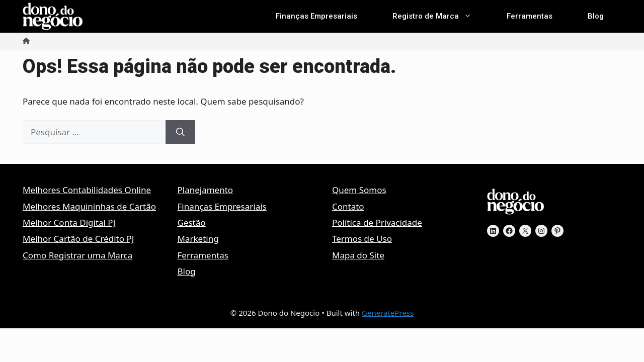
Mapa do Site (358, 255)
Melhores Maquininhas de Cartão (89, 206)
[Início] (26, 41)
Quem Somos (359, 190)
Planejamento (206, 190)
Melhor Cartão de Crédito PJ (78, 239)
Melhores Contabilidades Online (87, 190)
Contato (348, 206)
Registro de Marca (441, 16)
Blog (596, 16)
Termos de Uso (362, 239)
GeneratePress (388, 313)
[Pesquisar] (180, 132)
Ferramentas (530, 16)
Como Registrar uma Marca (77, 255)
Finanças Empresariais (316, 16)
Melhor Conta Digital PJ (69, 222)
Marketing (198, 239)
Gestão (192, 222)
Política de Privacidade (377, 222)
